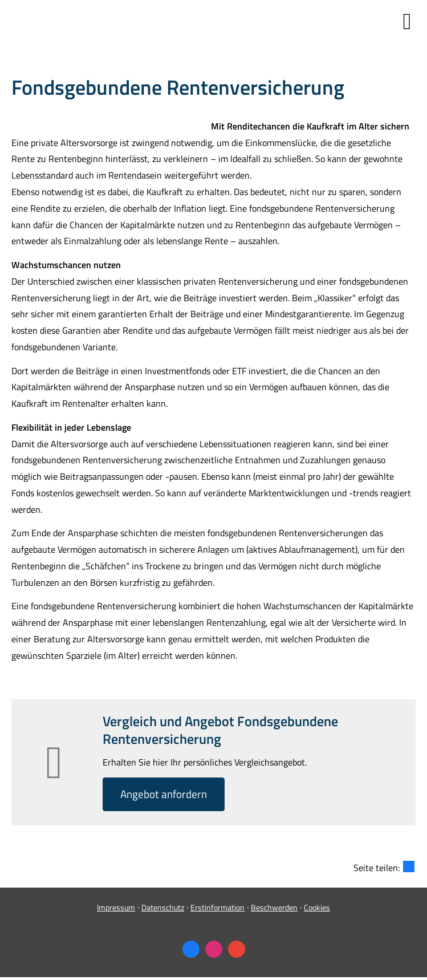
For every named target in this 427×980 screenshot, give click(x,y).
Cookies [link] (317, 907)
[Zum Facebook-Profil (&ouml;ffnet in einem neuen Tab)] (191, 949)
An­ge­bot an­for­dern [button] (164, 794)
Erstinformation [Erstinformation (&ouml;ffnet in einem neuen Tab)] (217, 907)
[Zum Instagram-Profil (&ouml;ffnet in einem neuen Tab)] (214, 949)
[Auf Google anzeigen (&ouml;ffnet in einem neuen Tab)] (237, 949)
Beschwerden (274, 907)
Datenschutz (163, 907)
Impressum (116, 907)
